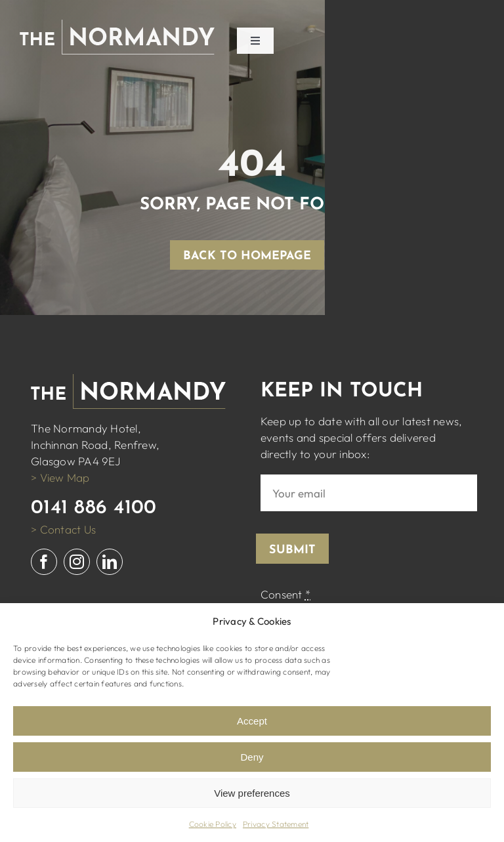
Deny (252, 757)
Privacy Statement (276, 824)
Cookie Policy (213, 824)
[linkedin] (110, 562)
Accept (252, 721)
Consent (285, 594)
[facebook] (44, 562)
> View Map (60, 477)
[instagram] (77, 562)
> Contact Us (63, 529)
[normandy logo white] (117, 25)
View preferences (252, 793)
